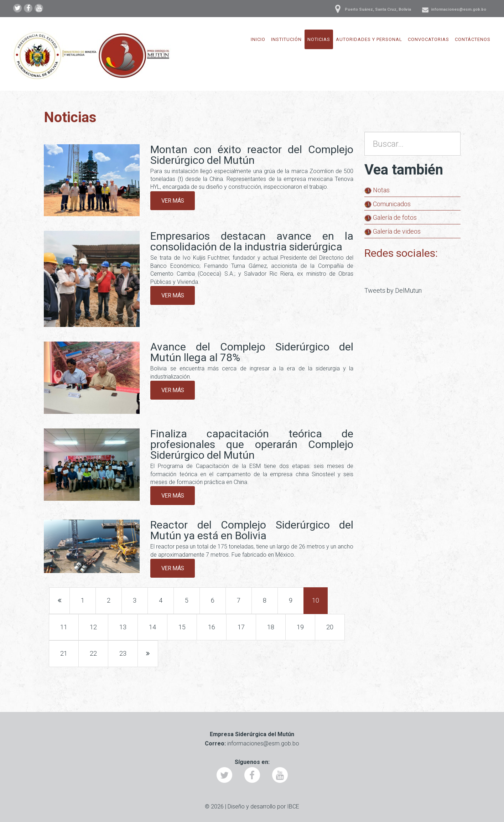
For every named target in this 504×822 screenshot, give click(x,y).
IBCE (293, 807)
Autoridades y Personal (369, 39)
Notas (377, 190)
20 (330, 627)
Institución (286, 39)
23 (123, 653)
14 (152, 627)
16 (212, 627)
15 (182, 627)
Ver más (173, 201)
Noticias (319, 39)
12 (93, 627)
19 (300, 627)
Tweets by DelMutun (393, 290)
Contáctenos (473, 39)
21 (64, 653)
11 (64, 627)
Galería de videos (393, 231)
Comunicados (388, 204)
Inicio (258, 39)
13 (123, 627)
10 (316, 600)
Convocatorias (428, 39)
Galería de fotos (391, 217)
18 (271, 627)
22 (93, 653)
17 (241, 627)
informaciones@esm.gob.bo (459, 9)
